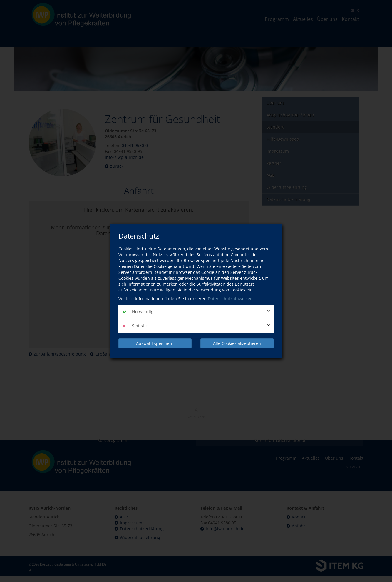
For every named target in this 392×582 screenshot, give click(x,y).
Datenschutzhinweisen (230, 299)
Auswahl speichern (155, 343)
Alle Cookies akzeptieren (237, 343)
